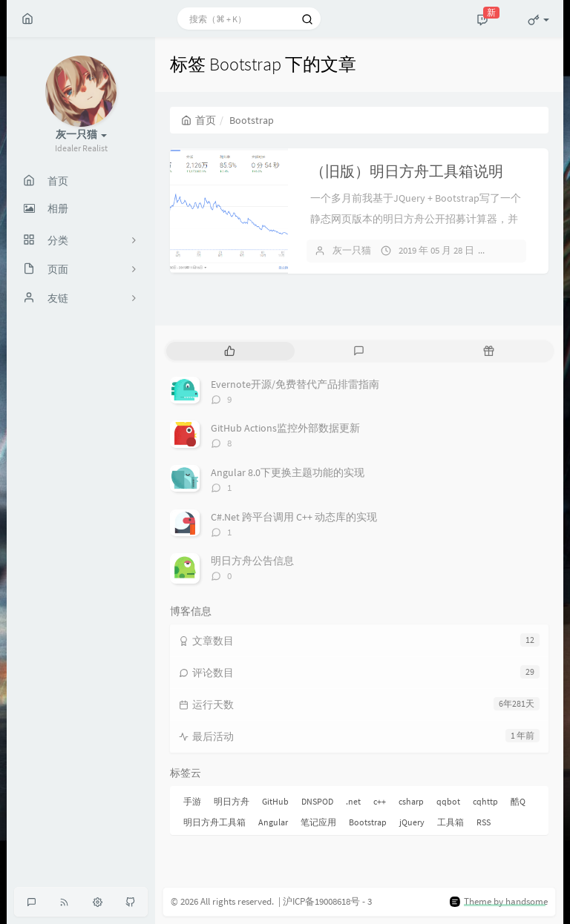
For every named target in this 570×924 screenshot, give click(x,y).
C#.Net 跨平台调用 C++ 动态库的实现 (294, 517)
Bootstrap (368, 822)
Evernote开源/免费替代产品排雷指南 (295, 384)
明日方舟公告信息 (252, 561)
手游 (192, 801)
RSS (484, 822)
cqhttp (485, 801)
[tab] (230, 351)
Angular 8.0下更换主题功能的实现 (288, 472)
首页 (199, 120)
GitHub (275, 801)
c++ (380, 801)
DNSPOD (317, 801)
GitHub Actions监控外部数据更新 (285, 428)
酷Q (518, 801)
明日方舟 (232, 801)
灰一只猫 (352, 250)
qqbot (448, 801)
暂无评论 (519, 250)
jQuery (412, 822)
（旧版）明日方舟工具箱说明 (407, 171)
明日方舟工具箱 (214, 822)
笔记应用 (318, 822)
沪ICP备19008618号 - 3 (327, 901)
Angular (273, 822)
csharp (411, 801)
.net (353, 801)
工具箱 (451, 822)
